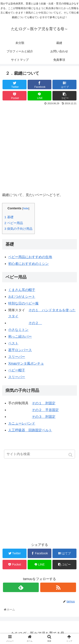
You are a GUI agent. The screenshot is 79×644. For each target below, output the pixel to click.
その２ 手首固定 (45, 410)
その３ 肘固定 (44, 417)
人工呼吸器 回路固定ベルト (30, 430)
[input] (40, 454)
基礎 (9, 217)
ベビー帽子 (17, 370)
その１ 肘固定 (44, 403)
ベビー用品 (14, 223)
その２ (35, 323)
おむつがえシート (22, 297)
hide (26, 208)
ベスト (13, 343)
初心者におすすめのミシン (28, 264)
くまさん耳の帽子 (22, 290)
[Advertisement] (39, 148)
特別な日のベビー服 (23, 303)
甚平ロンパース (20, 350)
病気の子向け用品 (18, 229)
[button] (71, 455)
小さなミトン (18, 330)
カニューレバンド (22, 423)
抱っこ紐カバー (20, 336)
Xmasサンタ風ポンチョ (26, 363)
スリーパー (17, 357)
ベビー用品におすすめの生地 (30, 257)
